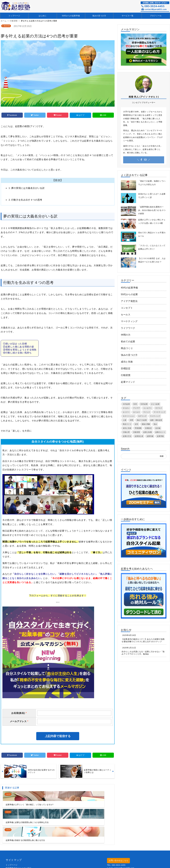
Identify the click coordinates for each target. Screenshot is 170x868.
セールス (126, 315)
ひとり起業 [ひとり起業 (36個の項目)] (155, 404)
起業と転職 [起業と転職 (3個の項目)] (148, 432)
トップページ (14, 16)
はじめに (43, 16)
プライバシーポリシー (15, 853)
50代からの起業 (129, 294)
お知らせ (126, 630)
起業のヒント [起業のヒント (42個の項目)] (160, 432)
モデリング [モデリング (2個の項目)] (142, 416)
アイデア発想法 (129, 301)
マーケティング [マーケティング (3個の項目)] (159, 412)
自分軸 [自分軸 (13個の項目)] (158, 428)
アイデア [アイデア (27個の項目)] (137, 408)
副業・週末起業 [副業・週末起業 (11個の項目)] (156, 420)
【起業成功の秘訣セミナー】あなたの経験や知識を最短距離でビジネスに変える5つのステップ (143, 640)
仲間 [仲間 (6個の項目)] (131, 420)
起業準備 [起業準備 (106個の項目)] (160, 436)
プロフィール (156, 16)
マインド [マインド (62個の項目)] (147, 412)
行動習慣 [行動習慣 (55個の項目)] (137, 432)
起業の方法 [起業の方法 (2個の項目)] (127, 436)
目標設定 (126, 368)
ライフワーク (128, 328)
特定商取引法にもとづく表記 (18, 850)
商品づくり (127, 348)
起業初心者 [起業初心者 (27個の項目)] (139, 436)
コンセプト (127, 308)
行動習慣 (6, 26)
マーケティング (129, 321)
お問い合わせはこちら (118, 843)
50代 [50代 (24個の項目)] (135, 404)
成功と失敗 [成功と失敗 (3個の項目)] (127, 428)
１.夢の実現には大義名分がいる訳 (26, 187)
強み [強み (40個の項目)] (155, 424)
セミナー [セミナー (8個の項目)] (126, 412)
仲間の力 (126, 335)
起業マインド (128, 382)
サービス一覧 (128, 16)
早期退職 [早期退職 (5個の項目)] (138, 428)
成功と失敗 (127, 362)
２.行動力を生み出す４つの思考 (25, 199)
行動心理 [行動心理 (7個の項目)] (126, 432)
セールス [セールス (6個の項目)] (137, 412)
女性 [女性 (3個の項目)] (136, 424)
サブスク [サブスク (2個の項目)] (159, 408)
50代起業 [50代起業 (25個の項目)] (144, 404)
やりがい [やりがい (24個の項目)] (126, 408)
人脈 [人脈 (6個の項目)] (125, 420)
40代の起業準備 (129, 288)
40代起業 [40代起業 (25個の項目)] (126, 404)
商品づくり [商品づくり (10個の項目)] (127, 424)
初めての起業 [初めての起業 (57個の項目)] (142, 420)
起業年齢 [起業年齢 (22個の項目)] (150, 436)
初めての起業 (128, 342)
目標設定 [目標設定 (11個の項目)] (148, 428)
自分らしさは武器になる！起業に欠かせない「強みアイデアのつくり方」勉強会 (143, 653)
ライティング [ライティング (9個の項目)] (155, 416)
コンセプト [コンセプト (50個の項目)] (148, 408)
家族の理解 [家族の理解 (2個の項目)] (146, 424)
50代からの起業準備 (71, 16)
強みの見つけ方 (99, 16)
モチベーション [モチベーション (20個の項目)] (129, 416)
